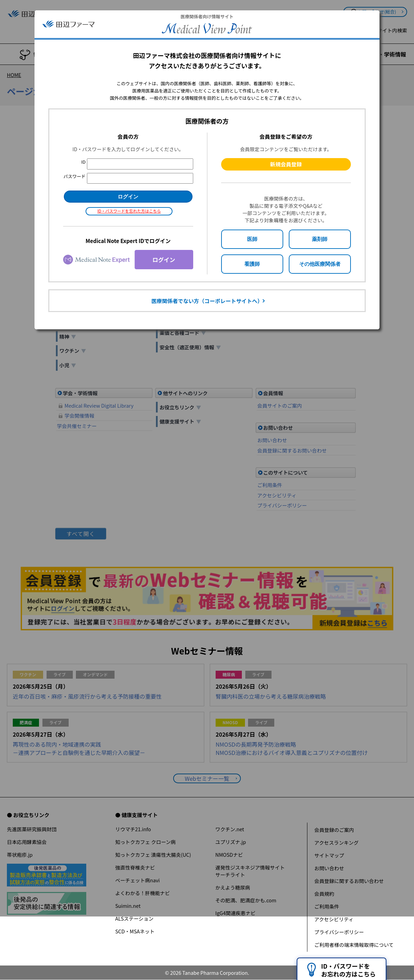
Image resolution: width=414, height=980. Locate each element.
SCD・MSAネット (135, 931)
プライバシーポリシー (339, 932)
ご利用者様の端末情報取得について (354, 945)
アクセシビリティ (334, 919)
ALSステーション (134, 918)
